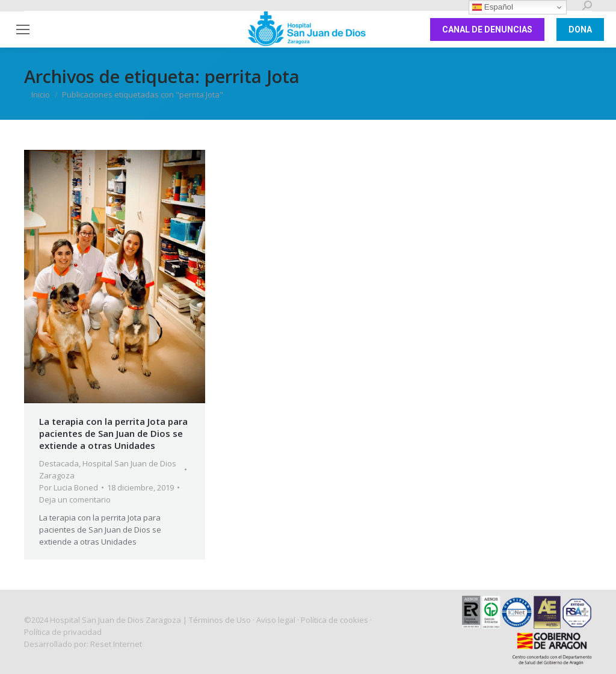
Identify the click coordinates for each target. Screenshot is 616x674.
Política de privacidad (63, 632)
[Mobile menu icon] (23, 29)
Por (69, 487)
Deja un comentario (75, 499)
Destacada (59, 463)
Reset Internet (116, 644)
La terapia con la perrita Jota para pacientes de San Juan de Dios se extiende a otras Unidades (113, 433)
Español (493, 7)
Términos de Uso (220, 620)
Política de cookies (334, 620)
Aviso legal (276, 620)
